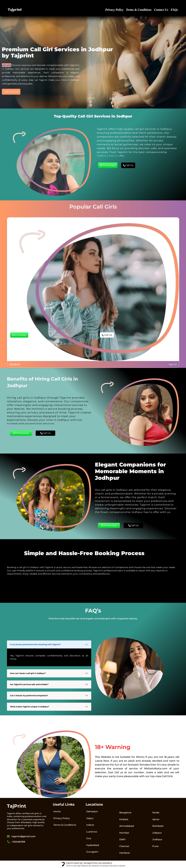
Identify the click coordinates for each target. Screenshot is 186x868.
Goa (89, 838)
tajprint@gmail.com (21, 836)
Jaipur (90, 818)
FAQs (174, 10)
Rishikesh (158, 826)
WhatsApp (108, 165)
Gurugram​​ (92, 852)
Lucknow (92, 832)
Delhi (122, 839)
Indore (90, 825)
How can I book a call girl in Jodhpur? (28, 673)
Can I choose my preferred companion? (29, 695)
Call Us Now (11, 92)
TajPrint (17, 806)
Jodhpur (157, 839)
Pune (155, 846)
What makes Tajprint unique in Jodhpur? (30, 707)
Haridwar (125, 853)
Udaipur (157, 833)
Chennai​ (124, 846)
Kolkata (124, 819)
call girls (6, 65)
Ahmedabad (127, 826)
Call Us (128, 165)
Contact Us (161, 10)
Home (57, 811)
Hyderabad (93, 845)
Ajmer (156, 819)
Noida (156, 813)
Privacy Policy (114, 10)
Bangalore (125, 813)
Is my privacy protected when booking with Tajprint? (35, 644)
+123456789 (16, 842)
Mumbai (124, 833)
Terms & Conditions (139, 10)
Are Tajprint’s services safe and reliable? (29, 684)
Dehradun (92, 811)
